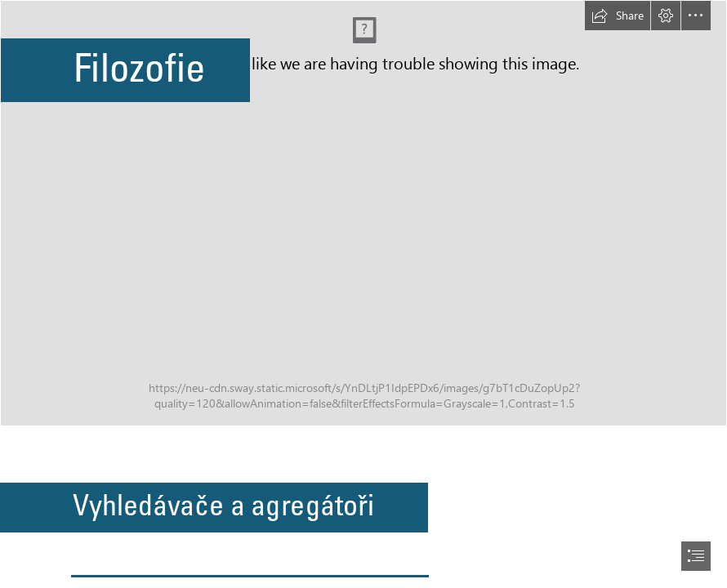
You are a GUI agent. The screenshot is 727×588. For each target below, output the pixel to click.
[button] (618, 16)
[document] (363, 294)
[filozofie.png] (363, 213)
